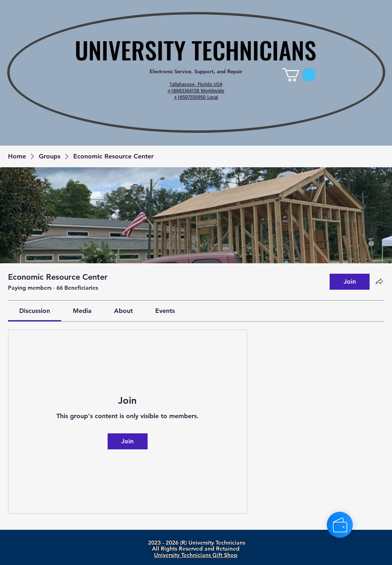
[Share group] (379, 281)
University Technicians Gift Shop (196, 555)
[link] (299, 75)
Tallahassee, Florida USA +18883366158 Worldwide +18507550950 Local (196, 90)
